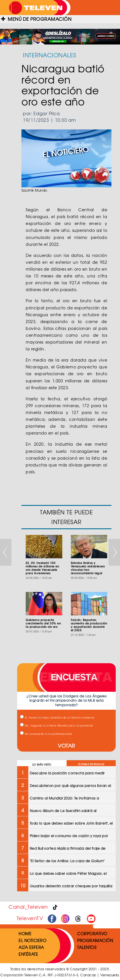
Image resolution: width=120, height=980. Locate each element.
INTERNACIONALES (50, 55)
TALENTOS (87, 947)
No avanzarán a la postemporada (46, 734)
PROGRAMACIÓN (95, 940)
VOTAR (66, 745)
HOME (25, 934)
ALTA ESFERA (31, 947)
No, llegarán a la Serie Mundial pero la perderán (57, 726)
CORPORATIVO (92, 934)
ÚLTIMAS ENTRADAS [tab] (91, 764)
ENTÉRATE (28, 954)
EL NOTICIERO (32, 940)
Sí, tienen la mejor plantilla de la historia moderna (57, 718)
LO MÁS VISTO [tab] (42, 765)
